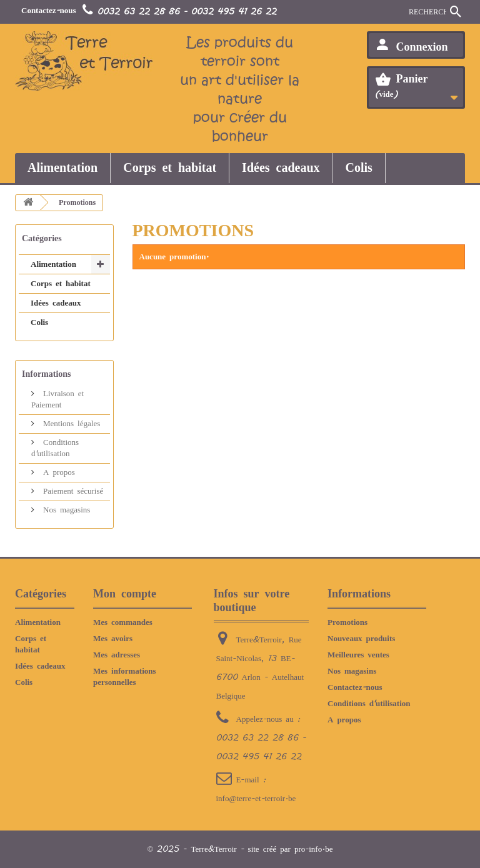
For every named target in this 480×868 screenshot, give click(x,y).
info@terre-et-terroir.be (256, 799)
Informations (47, 374)
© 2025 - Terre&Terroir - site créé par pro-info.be (240, 849)
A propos (57, 472)
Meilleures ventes (358, 655)
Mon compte (125, 594)
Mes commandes (123, 622)
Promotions (347, 622)
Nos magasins (65, 510)
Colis (359, 168)
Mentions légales (70, 424)
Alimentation (62, 168)
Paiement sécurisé (71, 491)
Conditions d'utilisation (369, 704)
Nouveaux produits (361, 639)
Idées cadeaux (281, 168)
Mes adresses (117, 655)
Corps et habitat (170, 168)
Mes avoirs (113, 639)
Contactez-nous (49, 11)
